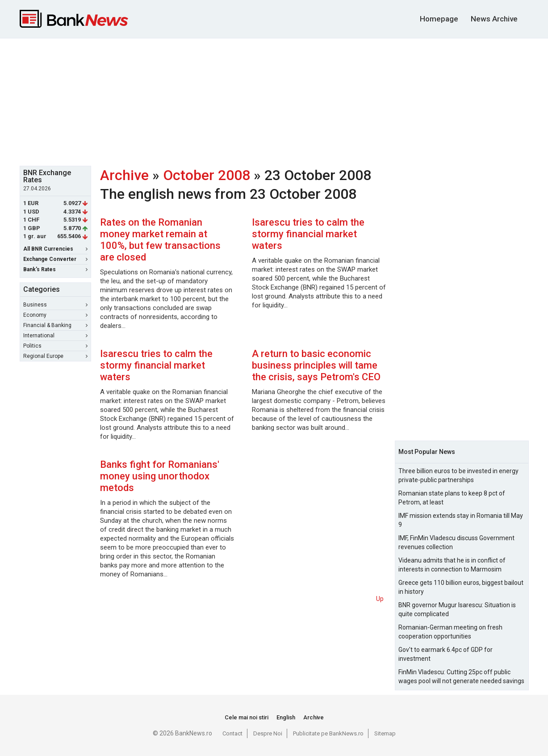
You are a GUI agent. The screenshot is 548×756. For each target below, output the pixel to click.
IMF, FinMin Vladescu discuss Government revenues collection (456, 542)
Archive (124, 175)
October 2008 (207, 175)
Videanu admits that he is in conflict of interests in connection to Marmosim (452, 565)
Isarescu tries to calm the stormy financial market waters (308, 234)
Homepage (439, 19)
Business (55, 305)
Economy (55, 315)
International (55, 336)
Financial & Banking (55, 325)
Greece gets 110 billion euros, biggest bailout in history (461, 587)
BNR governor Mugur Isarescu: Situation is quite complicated (457, 609)
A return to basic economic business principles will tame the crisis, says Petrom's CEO (316, 365)
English (286, 717)
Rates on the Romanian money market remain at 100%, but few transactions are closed (160, 240)
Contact (232, 733)
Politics (55, 346)
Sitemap (385, 733)
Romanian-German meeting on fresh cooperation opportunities (450, 632)
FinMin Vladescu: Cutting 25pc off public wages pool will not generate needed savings (461, 676)
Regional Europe (55, 356)
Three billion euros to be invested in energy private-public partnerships (458, 475)
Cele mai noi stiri (247, 717)
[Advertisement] (274, 101)
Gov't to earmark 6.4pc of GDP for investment (446, 654)
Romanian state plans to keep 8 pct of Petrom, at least (452, 498)
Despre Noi (268, 733)
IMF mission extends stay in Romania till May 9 (461, 520)
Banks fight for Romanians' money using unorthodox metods (160, 476)
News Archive (494, 19)
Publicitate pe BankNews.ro (328, 733)
